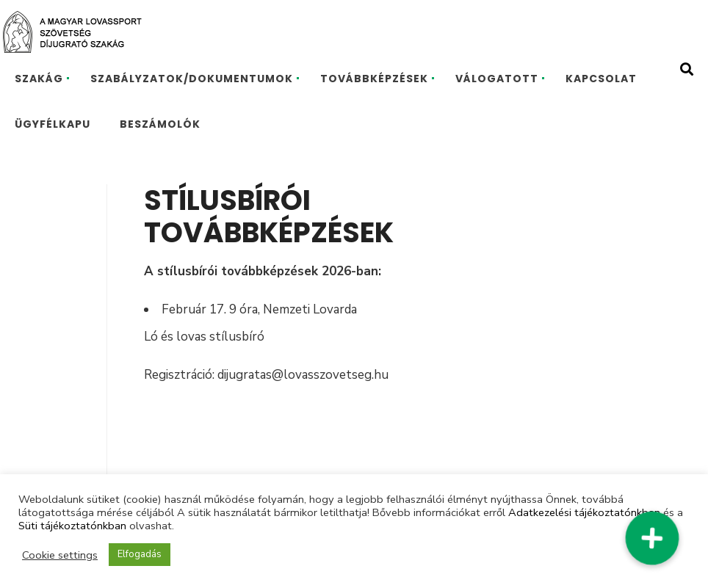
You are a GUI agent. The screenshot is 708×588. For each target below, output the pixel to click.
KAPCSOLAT (601, 79)
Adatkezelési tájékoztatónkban (584, 512)
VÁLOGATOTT (497, 79)
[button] (652, 538)
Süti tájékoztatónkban (72, 526)
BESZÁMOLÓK (160, 124)
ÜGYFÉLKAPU (53, 124)
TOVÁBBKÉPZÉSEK (374, 79)
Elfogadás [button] (140, 554)
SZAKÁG (39, 79)
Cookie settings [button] (60, 555)
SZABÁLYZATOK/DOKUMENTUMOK (192, 79)
